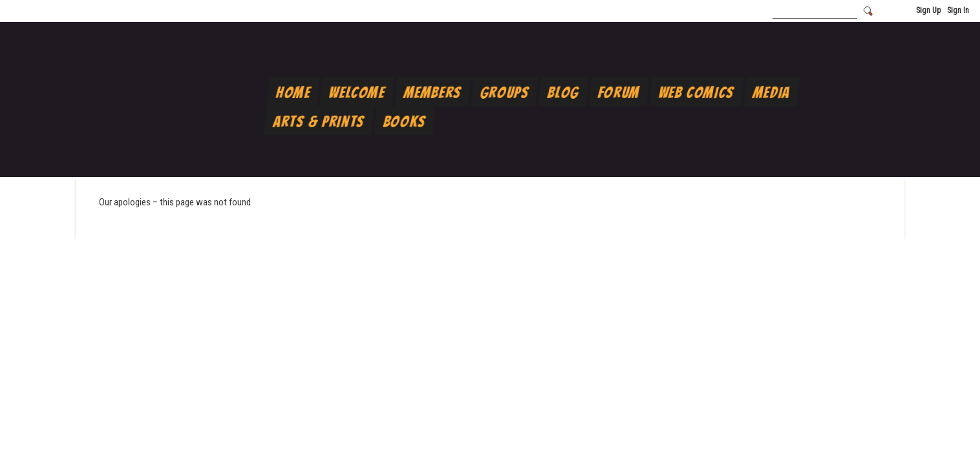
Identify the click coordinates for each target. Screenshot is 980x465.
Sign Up (928, 10)
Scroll (948, 434)
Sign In (958, 10)
